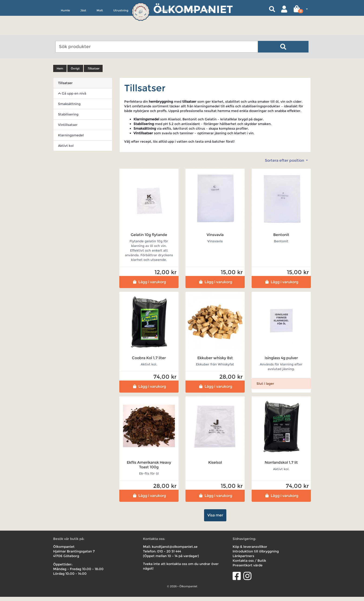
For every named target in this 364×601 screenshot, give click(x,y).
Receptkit (165, 32)
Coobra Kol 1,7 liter (149, 362)
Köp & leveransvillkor (250, 551)
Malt (100, 32)
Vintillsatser (68, 129)
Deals (210, 32)
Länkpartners (243, 560)
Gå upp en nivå (72, 98)
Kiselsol (215, 467)
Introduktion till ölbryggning (256, 555)
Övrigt (143, 32)
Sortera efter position (285, 165)
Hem (60, 73)
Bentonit (281, 239)
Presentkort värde (248, 569)
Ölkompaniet (193, 9)
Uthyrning (189, 32)
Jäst (83, 32)
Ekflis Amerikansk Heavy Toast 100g (149, 469)
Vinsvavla (215, 239)
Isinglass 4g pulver (281, 362)
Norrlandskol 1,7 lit (281, 467)
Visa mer (215, 519)
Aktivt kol (66, 150)
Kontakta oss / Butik (249, 565)
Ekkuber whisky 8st (215, 362)
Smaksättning (69, 108)
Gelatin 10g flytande (149, 239)
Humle (65, 32)
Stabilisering (68, 118)
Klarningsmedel (71, 139)
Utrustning (121, 32)
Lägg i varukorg (149, 286)
